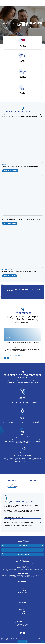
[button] (5, 359)
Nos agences (23, 608)
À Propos (22, 605)
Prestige (23, 598)
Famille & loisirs (22, 593)
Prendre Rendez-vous (23, 555)
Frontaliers (29, 5)
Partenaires (22, 614)
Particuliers (16, 5)
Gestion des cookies (27, 639)
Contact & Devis (22, 642)
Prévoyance (22, 591)
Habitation (22, 587)
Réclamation (22, 610)
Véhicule (22, 585)
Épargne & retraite (23, 596)
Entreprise (23, 5)
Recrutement (22, 612)
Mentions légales (4, 639)
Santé (22, 589)
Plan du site (9, 639)
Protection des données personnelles (17, 639)
